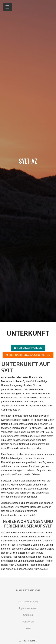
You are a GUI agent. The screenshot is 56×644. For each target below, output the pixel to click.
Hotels (28, 628)
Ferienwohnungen (28, 348)
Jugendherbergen (28, 608)
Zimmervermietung (28, 602)
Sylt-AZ (28, 161)
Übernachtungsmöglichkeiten (28, 355)
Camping (28, 615)
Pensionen (28, 622)
